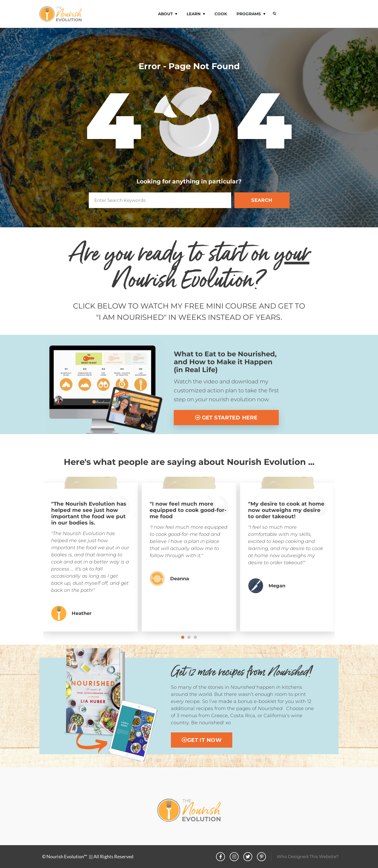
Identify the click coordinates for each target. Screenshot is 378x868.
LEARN (196, 14)
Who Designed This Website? (308, 857)
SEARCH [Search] (262, 200)
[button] (183, 637)
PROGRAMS (251, 14)
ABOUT (168, 14)
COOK (221, 14)
